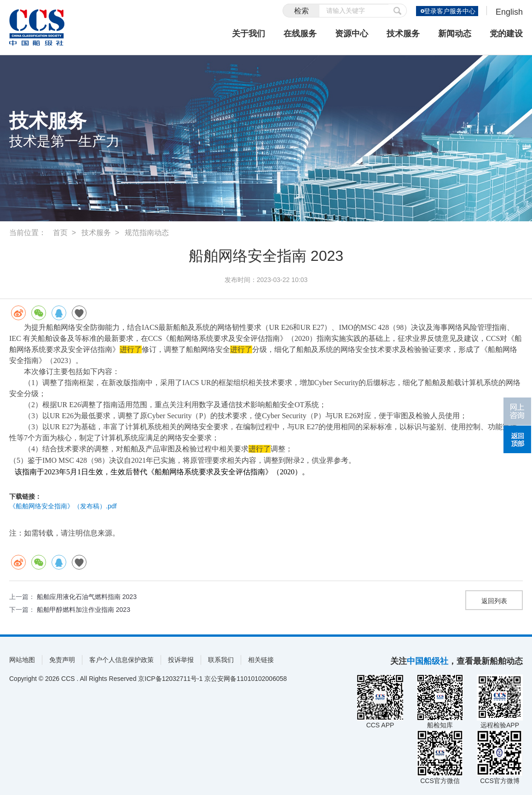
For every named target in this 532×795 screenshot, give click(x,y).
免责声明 (62, 660)
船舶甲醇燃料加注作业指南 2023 (84, 610)
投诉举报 (181, 660)
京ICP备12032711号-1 (170, 679)
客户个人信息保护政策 (121, 660)
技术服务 (403, 34)
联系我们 (221, 660)
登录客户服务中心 (449, 11)
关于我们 (249, 34)
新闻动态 (455, 34)
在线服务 (300, 34)
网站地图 (22, 660)
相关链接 (261, 660)
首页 (60, 233)
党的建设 (506, 34)
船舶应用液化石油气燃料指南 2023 (87, 597)
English (509, 12)
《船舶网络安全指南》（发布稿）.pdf (63, 506)
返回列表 (494, 601)
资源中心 (352, 34)
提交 (398, 11)
